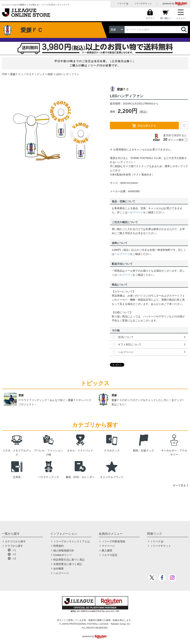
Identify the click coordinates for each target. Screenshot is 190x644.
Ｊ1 (14, 550)
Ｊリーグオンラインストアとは (72, 541)
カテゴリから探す (15, 541)
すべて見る (179, 485)
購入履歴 (107, 550)
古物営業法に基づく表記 (68, 564)
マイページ (108, 546)
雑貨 (50, 74)
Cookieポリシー (63, 555)
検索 (184, 30)
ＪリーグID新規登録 (113, 541)
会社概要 (58, 569)
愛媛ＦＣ (15, 74)
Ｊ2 (14, 554)
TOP (5, 74)
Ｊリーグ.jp (123, 4)
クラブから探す (14, 546)
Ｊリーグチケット (143, 4)
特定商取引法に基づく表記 (69, 560)
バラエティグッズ (34, 74)
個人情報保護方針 (64, 550)
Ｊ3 (14, 558)
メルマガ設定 (110, 555)
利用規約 (58, 546)
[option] (53, 130)
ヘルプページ (135, 212)
